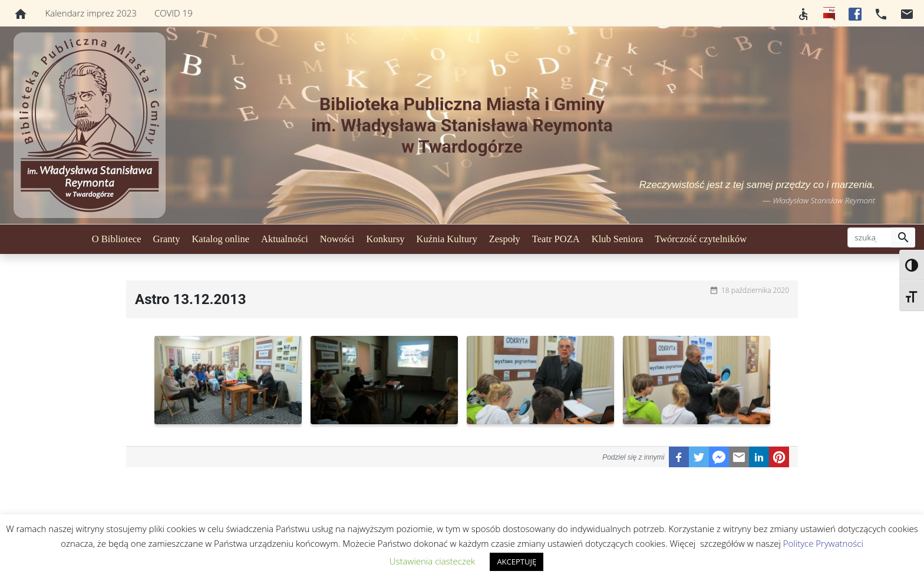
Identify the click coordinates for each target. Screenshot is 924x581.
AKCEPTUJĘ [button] (517, 562)
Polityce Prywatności (823, 543)
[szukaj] (869, 237)
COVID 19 (174, 13)
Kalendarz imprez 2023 (91, 13)
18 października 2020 (755, 290)
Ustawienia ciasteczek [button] (433, 561)
